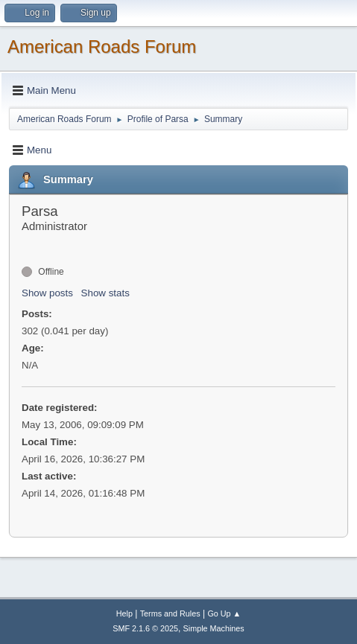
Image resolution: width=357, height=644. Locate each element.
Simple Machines (214, 628)
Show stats (105, 293)
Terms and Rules (170, 613)
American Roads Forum (102, 47)
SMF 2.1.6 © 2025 (145, 628)
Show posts (47, 293)
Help (124, 613)
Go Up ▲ (224, 613)
